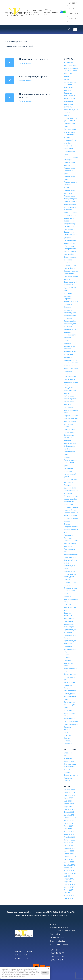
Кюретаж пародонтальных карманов (71, 302)
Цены (66, 680)
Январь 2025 (69, 812)
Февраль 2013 (69, 898)
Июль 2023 (68, 843)
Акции (66, 79)
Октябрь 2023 (69, 840)
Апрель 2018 (69, 879)
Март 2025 (68, 807)
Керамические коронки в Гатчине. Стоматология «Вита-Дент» (70, 263)
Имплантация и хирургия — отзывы (70, 185)
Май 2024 (68, 829)
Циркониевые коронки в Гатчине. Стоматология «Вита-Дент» (70, 688)
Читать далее (26, 63)
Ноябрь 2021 (69, 854)
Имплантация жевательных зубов (69, 171)
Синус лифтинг (70, 557)
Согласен (45, 973)
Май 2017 (68, 893)
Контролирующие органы (34, 77)
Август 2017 (69, 887)
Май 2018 (68, 876)
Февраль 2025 (69, 809)
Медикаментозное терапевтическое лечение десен (72, 363)
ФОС (65, 671)
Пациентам (68, 468)
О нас (66, 732)
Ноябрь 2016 (69, 895)
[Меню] (75, 30)
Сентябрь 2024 (70, 818)
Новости (67, 735)
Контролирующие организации (62, 931)
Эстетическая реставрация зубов (69, 705)
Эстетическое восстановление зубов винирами (71, 721)
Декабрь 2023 (69, 837)
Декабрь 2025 (69, 790)
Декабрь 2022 (69, 848)
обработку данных (23, 974)
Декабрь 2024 (70, 815)
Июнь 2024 (68, 826)
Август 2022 (69, 851)
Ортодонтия (69, 435)
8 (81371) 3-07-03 (57, 950)
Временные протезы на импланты (68, 104)
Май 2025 (68, 801)
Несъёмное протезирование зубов (71, 410)
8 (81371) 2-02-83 (57, 953)
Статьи (67, 580)
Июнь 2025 (68, 798)
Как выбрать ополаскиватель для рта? (71, 235)
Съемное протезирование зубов (71, 599)
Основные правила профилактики (70, 441)
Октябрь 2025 (69, 793)
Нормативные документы (34, 59)
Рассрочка (68, 535)
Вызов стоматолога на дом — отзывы (70, 118)
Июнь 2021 (68, 859)
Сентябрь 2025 (70, 795)
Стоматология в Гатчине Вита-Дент (70, 591)
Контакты (68, 744)
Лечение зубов (70, 321)
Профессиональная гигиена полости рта (72, 530)
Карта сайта (69, 254)
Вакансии (68, 93)
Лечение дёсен (70, 313)
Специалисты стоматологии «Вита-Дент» (70, 574)
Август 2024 (69, 820)
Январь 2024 (69, 834)
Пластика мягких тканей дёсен (70, 474)
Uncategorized (69, 753)
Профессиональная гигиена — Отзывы (72, 521)
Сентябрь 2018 (70, 873)
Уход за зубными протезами (68, 660)
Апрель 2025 (69, 804)
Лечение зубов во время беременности (70, 332)
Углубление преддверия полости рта (69, 624)
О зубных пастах (71, 416)
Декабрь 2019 (69, 865)
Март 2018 (68, 882)
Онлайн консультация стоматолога (69, 429)
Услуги (66, 655)
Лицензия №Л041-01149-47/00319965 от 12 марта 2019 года (42, 915)
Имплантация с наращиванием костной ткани (70, 204)
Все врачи (68, 758)
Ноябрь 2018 (69, 871)
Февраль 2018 (69, 884)
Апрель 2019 (69, 868)
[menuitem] (69, 30)
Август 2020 (69, 862)
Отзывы (67, 457)
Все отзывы (69, 761)
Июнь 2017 (68, 890)
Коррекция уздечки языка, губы (70, 288)
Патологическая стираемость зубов (70, 463)
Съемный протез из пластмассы (69, 616)
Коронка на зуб (70, 282)
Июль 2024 (68, 823)
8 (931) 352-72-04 (57, 957)
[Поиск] (69, 30)
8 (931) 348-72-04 (57, 960)
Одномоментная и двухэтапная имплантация (71, 421)
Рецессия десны (71, 555)
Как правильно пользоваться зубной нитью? (70, 243)
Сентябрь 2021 (70, 857)
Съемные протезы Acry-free (70, 607)
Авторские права (57, 938)
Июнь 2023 (68, 845)
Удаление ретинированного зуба (71, 649)
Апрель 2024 (69, 832)
